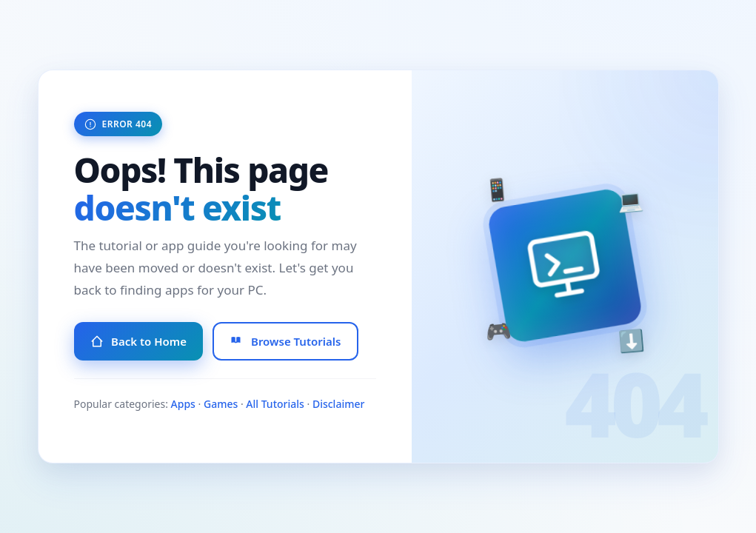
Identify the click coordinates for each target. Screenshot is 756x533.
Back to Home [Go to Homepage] (138, 341)
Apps (183, 404)
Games (221, 404)
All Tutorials (275, 404)
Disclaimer (338, 404)
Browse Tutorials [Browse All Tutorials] (285, 341)
